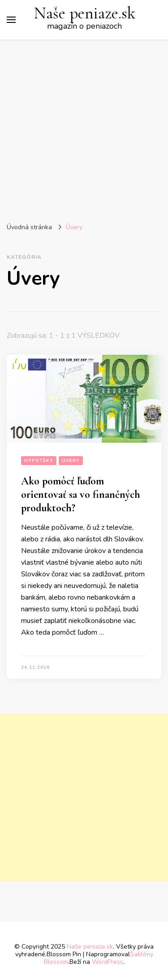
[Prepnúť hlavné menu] (11, 20)
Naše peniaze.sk (85, 13)
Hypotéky (39, 461)
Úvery (71, 461)
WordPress (108, 962)
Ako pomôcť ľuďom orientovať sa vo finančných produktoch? (81, 494)
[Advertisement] (84, 128)
